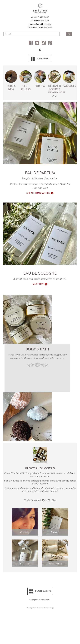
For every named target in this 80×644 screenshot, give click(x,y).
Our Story (25, 532)
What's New (11, 88)
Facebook (31, 43)
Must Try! (38, 284)
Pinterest (50, 43)
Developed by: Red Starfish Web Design (40, 608)
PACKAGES (69, 86)
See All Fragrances (38, 193)
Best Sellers (26, 88)
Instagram (44, 43)
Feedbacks (25, 564)
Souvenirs (55, 532)
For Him (40, 86)
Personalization (55, 564)
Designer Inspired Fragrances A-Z (55, 91)
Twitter (38, 43)
